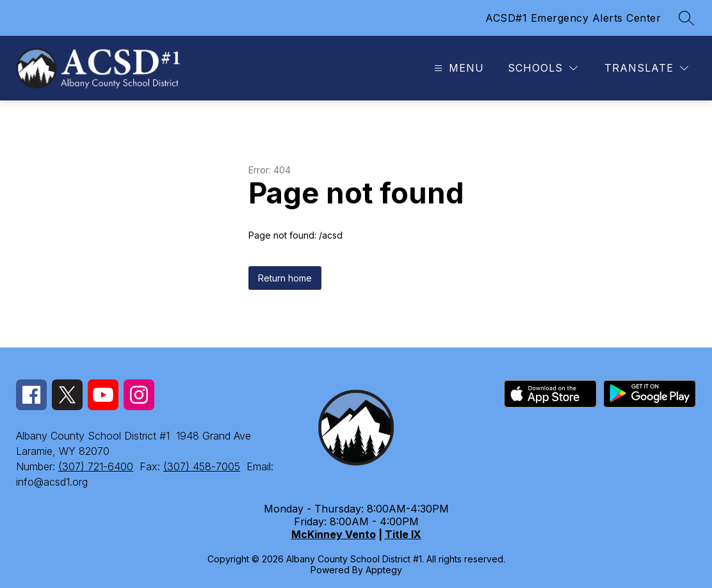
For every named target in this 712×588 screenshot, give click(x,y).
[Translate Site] (646, 68)
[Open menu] (457, 68)
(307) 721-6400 (96, 466)
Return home (285, 278)
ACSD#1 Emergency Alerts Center (573, 18)
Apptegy (384, 570)
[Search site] (686, 18)
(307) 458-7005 (202, 466)
